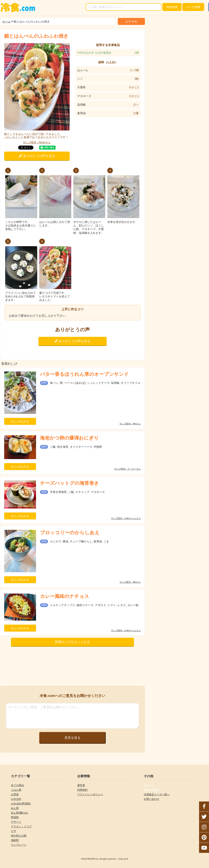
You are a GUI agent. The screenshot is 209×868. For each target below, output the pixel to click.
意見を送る (72, 738)
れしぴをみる (20, 421)
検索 (172, 7)
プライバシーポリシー (90, 794)
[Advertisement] (72, 667)
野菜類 (15, 817)
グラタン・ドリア (21, 826)
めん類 (15, 808)
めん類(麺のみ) (20, 813)
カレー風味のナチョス (65, 596)
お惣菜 (15, 794)
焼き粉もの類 (19, 836)
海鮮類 (15, 840)
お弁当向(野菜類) (21, 804)
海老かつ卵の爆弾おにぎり (69, 438)
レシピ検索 (193, 7)
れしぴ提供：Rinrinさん (37, 142)
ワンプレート (19, 845)
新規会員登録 (151, 790)
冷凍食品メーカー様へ (157, 794)
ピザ (14, 831)
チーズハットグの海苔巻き (69, 483)
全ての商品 (17, 785)
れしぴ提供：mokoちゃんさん (126, 518)
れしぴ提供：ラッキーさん (128, 469)
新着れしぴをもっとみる (72, 642)
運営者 (81, 785)
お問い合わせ (151, 799)
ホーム (6, 22)
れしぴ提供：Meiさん (130, 424)
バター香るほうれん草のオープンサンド (84, 374)
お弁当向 (16, 799)
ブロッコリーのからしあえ (70, 532)
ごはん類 (16, 790)
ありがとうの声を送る (37, 156)
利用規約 (82, 790)
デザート (16, 822)
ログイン (149, 785)
